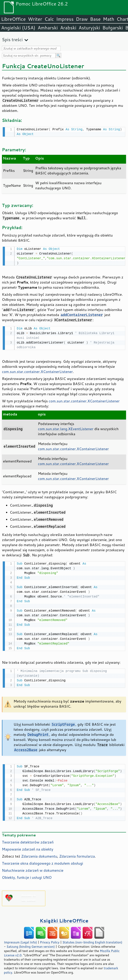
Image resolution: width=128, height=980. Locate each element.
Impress (65, 19)
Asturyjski (89, 28)
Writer (35, 19)
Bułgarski (113, 28)
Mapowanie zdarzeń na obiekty (28, 847)
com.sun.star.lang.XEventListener (66, 428)
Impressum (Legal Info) (20, 940)
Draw (82, 19)
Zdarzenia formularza (77, 854)
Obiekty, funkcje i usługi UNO (27, 875)
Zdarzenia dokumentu (39, 854)
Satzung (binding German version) (31, 944)
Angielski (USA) (18, 28)
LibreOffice (13, 19)
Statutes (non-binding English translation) (92, 940)
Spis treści (12, 39)
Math (109, 19)
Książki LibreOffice (64, 918)
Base (95, 19)
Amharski (48, 28)
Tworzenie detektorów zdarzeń (28, 840)
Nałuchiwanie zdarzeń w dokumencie (33, 868)
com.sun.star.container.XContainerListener (37, 370)
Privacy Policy (50, 940)
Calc (49, 19)
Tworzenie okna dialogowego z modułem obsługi (43, 861)
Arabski (68, 28)
